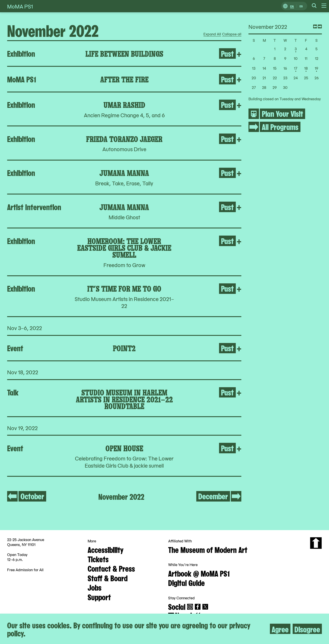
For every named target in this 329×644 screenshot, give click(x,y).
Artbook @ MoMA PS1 (199, 573)
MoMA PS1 (20, 6)
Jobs (95, 587)
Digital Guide (186, 582)
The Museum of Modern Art (208, 549)
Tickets (98, 559)
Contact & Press (111, 568)
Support (99, 597)
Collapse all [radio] (232, 34)
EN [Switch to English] (292, 6)
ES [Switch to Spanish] (301, 6)
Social (177, 606)
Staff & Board (108, 578)
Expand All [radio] (212, 34)
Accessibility (106, 549)
